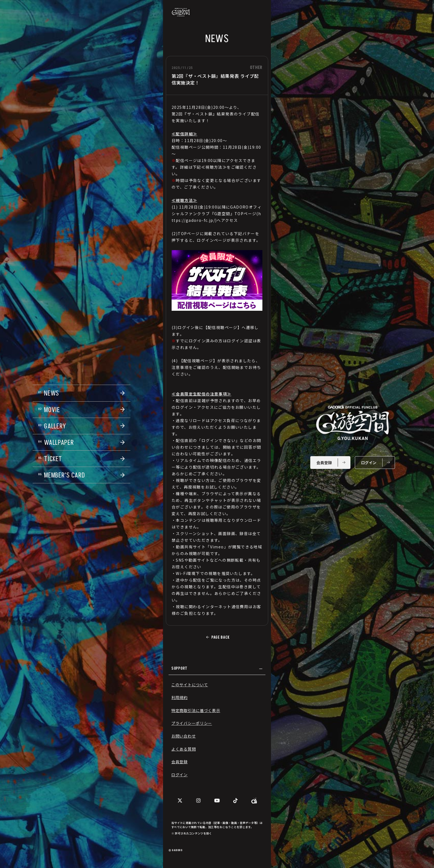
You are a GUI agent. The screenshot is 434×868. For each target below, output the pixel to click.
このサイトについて (190, 685)
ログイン (179, 775)
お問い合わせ (184, 736)
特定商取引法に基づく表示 (196, 710)
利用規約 (179, 697)
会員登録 (179, 762)
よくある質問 (184, 749)
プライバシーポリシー (192, 723)
